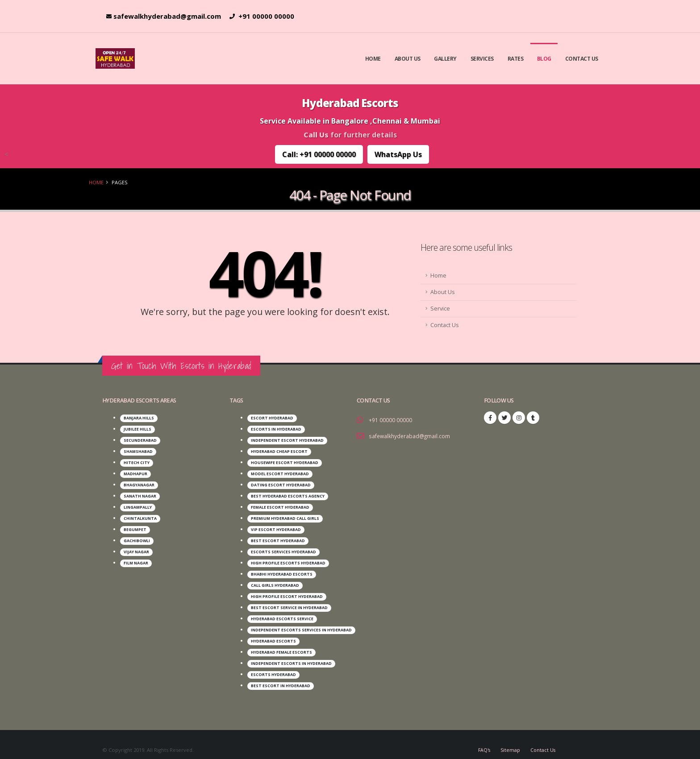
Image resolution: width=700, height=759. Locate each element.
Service (440, 309)
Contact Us (582, 59)
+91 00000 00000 (262, 16)
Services (482, 59)
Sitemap (509, 739)
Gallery (445, 59)
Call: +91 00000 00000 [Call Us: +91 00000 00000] (319, 154)
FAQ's (482, 739)
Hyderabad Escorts (350, 103)
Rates (516, 59)
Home (373, 59)
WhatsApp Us (398, 154)
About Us (408, 59)
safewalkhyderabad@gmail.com (164, 16)
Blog (544, 59)
